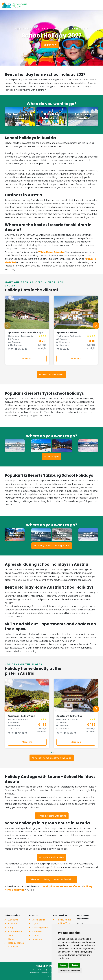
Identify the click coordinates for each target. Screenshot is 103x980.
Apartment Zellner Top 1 (70, 716)
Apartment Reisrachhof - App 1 (25, 332)
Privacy (44, 969)
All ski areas (39, 920)
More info (27, 359)
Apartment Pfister (67, 332)
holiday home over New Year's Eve (61, 886)
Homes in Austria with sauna (52, 816)
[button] (51, 369)
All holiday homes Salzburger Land (52, 546)
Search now (50, 45)
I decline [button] (74, 965)
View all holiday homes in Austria (51, 879)
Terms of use (47, 973)
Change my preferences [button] (70, 970)
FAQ (11, 928)
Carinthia (37, 932)
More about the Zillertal (52, 374)
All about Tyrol (51, 457)
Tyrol (35, 924)
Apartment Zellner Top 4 (22, 716)
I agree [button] (63, 965)
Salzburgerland (40, 928)
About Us (13, 920)
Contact (13, 924)
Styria (35, 936)
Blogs (11, 939)
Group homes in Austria (51, 857)
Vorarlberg (38, 940)
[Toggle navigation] (98, 5)
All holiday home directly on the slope (52, 758)
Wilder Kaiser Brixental (51, 252)
